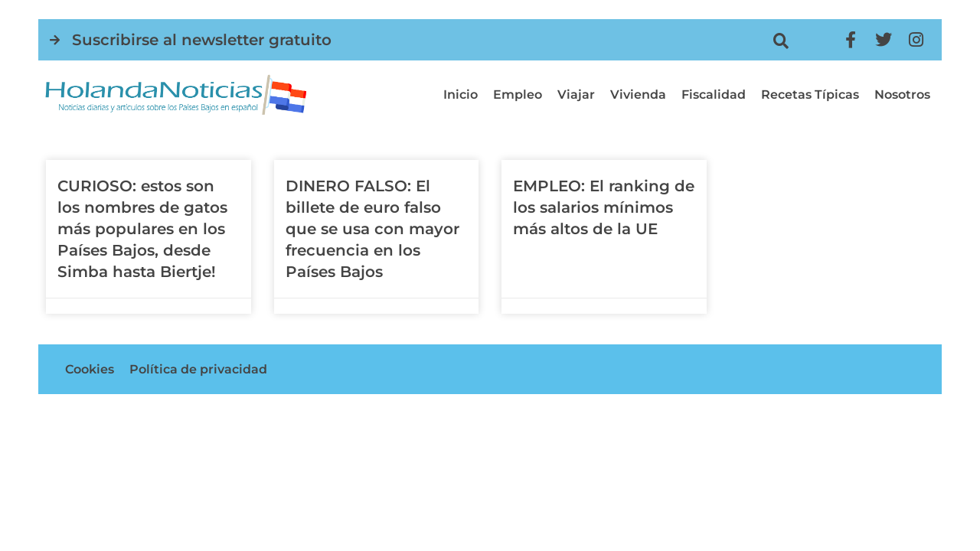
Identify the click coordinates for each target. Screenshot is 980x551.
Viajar (576, 95)
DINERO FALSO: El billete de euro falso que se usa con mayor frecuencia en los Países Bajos (372, 229)
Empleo (518, 95)
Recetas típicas (810, 95)
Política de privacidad (198, 369)
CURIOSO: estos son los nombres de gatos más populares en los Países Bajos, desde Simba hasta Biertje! (142, 229)
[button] (781, 41)
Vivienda (638, 95)
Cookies (90, 369)
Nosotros (902, 95)
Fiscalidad (714, 95)
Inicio (461, 95)
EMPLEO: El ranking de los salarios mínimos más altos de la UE (604, 207)
